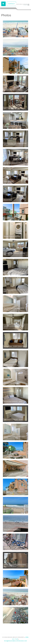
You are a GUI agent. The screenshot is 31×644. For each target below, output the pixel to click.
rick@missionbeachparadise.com (15, 641)
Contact (11, 4)
